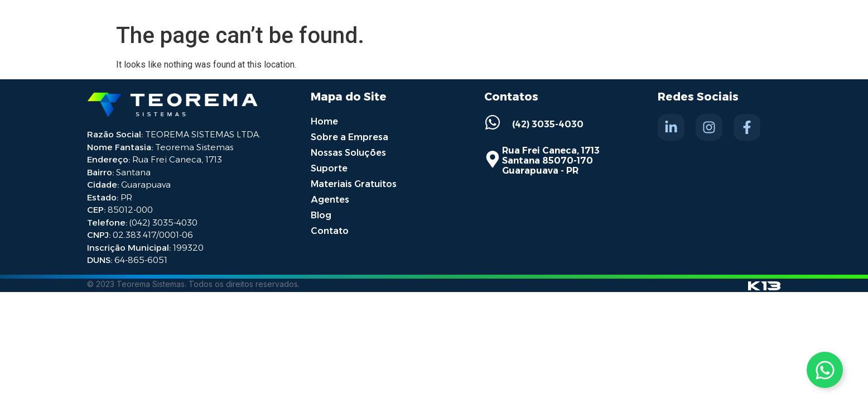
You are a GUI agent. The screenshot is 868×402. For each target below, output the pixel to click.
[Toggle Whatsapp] (825, 370)
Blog (321, 215)
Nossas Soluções (348, 153)
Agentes (330, 200)
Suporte (329, 168)
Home (324, 121)
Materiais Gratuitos (354, 184)
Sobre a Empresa (349, 137)
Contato (330, 231)
